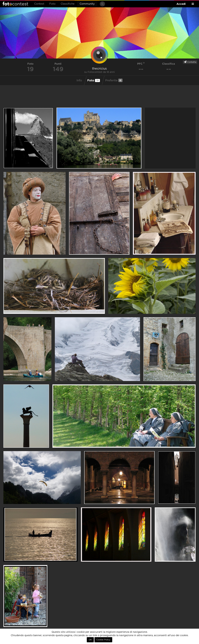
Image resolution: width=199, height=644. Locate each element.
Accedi (181, 4)
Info (79, 80)
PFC (141, 64)
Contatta (190, 62)
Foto (52, 4)
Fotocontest (15, 4)
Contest (39, 4)
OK (90, 640)
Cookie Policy (103, 640)
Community (87, 4)
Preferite (114, 80)
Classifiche (68, 4)
